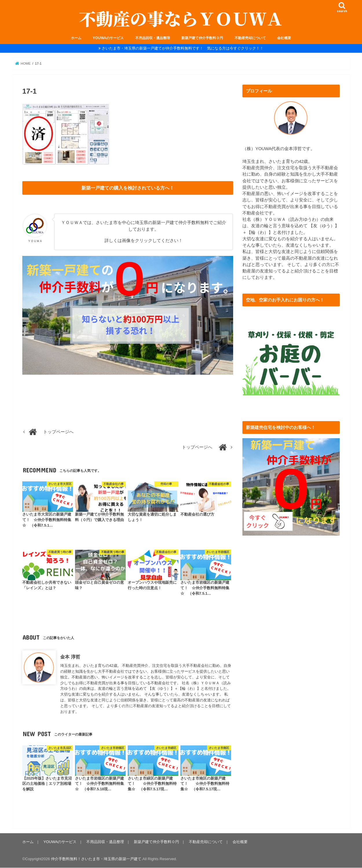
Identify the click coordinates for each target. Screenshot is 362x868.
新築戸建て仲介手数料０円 (202, 38)
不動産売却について (250, 38)
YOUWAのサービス (108, 38)
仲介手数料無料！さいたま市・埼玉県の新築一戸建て (96, 859)
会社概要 (284, 38)
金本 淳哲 (70, 657)
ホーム (76, 38)
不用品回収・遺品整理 (153, 38)
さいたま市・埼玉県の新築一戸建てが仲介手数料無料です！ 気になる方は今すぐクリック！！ (183, 48)
